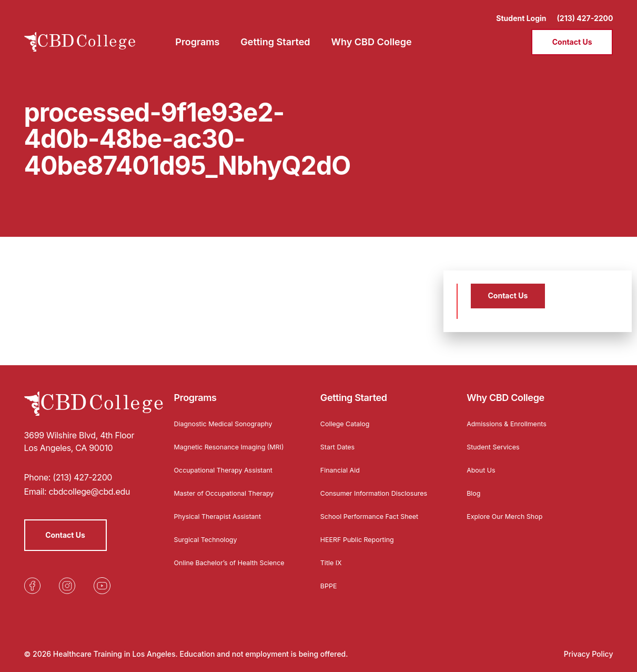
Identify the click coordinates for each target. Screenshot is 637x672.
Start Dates (340, 440)
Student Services (496, 440)
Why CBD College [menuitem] (372, 34)
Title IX (332, 565)
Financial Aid (342, 463)
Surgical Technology (210, 542)
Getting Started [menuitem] (275, 34)
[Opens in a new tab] (33, 580)
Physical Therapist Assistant (223, 519)
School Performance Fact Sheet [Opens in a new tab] (376, 519)
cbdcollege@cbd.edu (89, 486)
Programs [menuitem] (197, 34)
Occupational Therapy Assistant (230, 472)
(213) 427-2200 (585, 11)
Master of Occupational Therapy (230, 495)
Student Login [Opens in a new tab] (521, 11)
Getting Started (354, 392)
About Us (483, 463)
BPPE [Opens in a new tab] (330, 588)
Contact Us (572, 34)
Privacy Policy (589, 654)
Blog (474, 487)
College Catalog (348, 417)
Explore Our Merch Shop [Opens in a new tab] (509, 510)
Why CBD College (505, 392)
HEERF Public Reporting (362, 542)
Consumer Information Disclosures (359, 490)
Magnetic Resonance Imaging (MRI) (225, 444)
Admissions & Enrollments (511, 417)
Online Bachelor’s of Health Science (221, 569)
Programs (195, 392)
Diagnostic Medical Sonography (229, 417)
